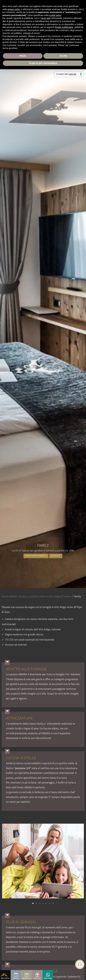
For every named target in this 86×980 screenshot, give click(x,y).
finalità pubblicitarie (64, 27)
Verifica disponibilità (36, 556)
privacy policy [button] (14, 9)
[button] (33, 903)
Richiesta (56, 556)
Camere (67, 596)
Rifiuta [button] (23, 56)
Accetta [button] (63, 56)
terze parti (46, 18)
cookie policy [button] (55, 15)
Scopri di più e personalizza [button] (43, 63)
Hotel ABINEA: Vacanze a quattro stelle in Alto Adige (31, 596)
